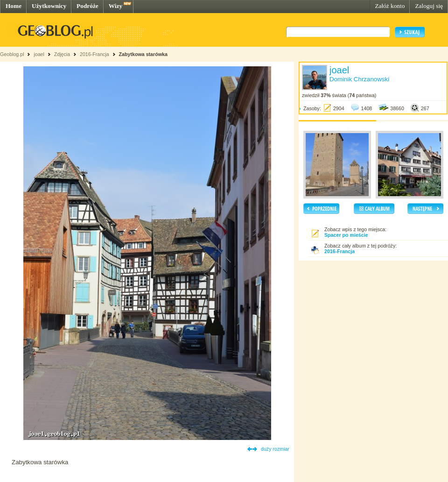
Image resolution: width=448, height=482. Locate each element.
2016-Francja (94, 54)
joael (39, 54)
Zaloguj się (429, 6)
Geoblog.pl (12, 54)
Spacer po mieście (346, 235)
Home (14, 6)
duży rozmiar (275, 449)
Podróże (87, 6)
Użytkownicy (49, 6)
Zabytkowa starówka (143, 54)
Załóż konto (390, 6)
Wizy (115, 6)
